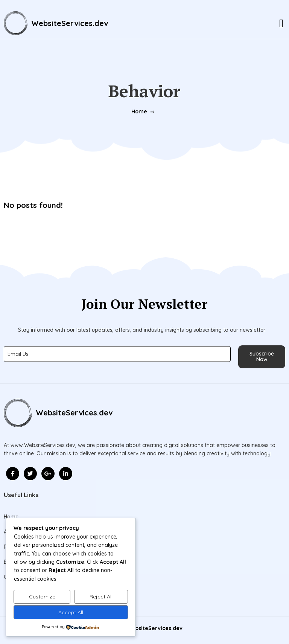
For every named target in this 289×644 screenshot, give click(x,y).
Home (139, 111)
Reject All (101, 597)
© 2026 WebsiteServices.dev (145, 628)
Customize (42, 597)
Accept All (71, 612)
